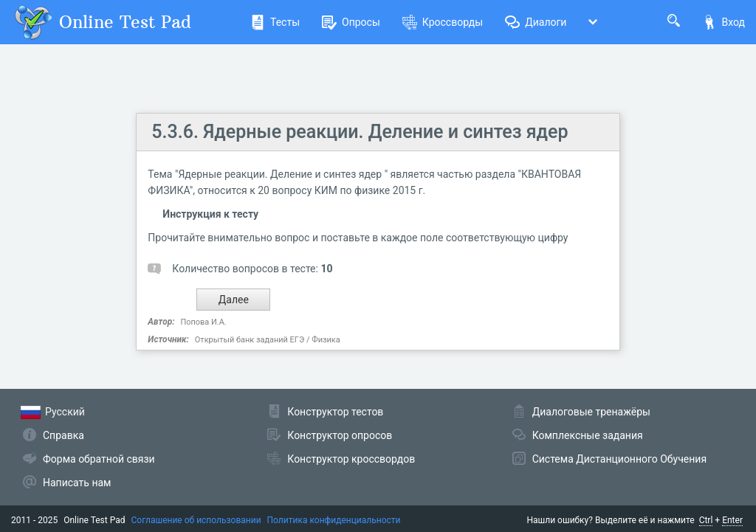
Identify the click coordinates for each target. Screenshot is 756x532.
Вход (724, 22)
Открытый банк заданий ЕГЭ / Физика (268, 340)
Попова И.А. (204, 322)
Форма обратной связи (99, 459)
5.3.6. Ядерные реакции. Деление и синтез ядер (360, 132)
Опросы (351, 22)
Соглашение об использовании (196, 520)
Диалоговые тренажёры (591, 412)
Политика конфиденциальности (334, 520)
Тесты (275, 22)
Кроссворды (443, 22)
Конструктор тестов (335, 412)
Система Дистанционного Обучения (619, 459)
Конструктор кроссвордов (351, 459)
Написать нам (77, 483)
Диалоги (536, 22)
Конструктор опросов (340, 435)
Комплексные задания (588, 435)
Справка (63, 435)
